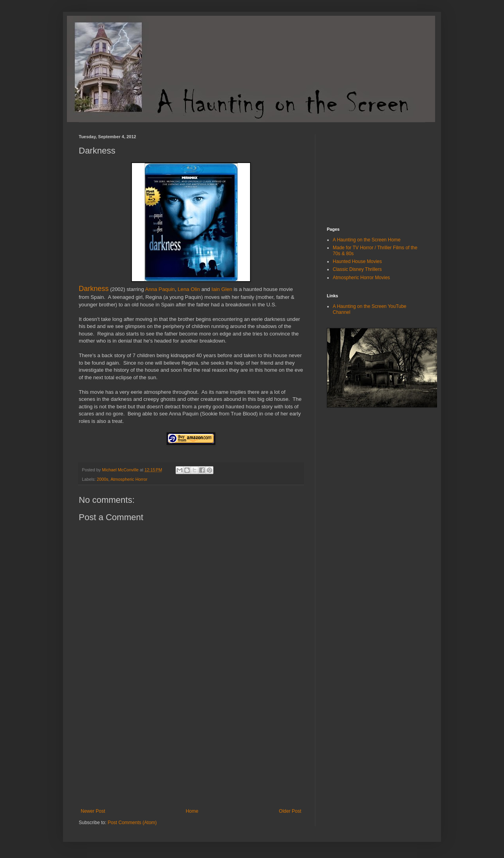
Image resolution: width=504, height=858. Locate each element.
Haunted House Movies (357, 261)
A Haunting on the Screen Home (367, 240)
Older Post (290, 811)
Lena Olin (189, 289)
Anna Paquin (160, 289)
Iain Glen (222, 289)
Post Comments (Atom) (132, 823)
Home (192, 811)
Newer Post (93, 811)
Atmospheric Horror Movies (361, 278)
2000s (103, 479)
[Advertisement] (191, 749)
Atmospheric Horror (129, 479)
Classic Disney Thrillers (357, 269)
